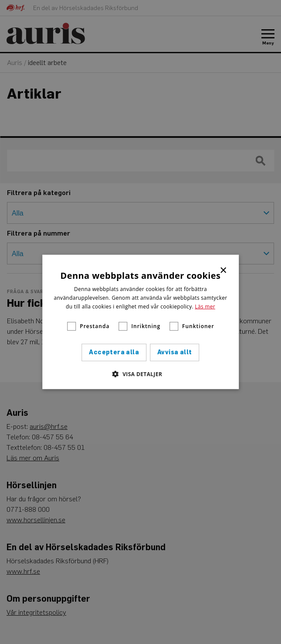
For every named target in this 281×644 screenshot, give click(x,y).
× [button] (224, 270)
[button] (141, 374)
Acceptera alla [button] (114, 352)
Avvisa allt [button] (174, 352)
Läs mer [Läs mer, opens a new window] (205, 306)
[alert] (140, 322)
